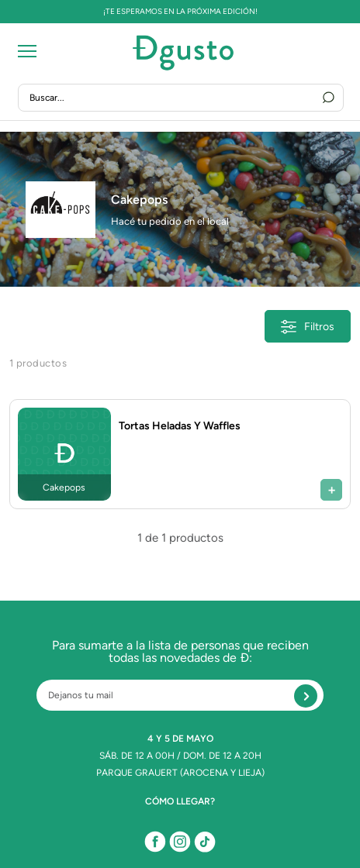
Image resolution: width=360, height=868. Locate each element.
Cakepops (139, 200)
